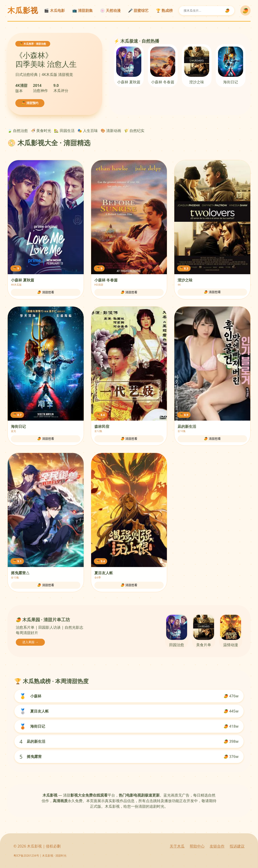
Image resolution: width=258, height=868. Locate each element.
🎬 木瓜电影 (54, 10)
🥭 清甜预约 (30, 103)
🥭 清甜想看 (46, 292)
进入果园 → (30, 642)
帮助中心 (197, 846)
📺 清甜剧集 (83, 10)
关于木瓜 (177, 846)
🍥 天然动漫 (110, 10)
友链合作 (217, 846)
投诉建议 (237, 846)
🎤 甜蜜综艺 (138, 10)
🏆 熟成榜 (164, 10)
